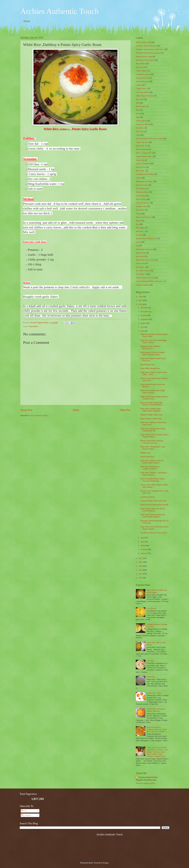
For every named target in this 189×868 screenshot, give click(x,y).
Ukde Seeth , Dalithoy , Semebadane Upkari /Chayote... (154, 474)
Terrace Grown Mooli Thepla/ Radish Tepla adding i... (154, 486)
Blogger (106, 863)
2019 (141, 300)
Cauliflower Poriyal (147, 497)
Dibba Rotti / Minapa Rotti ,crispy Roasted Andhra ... (153, 448)
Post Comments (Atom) (39, 416)
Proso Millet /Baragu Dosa (150, 368)
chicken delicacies (142, 78)
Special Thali (141, 253)
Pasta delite (140, 210)
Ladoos (139, 178)
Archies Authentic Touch (60, 11)
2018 (141, 304)
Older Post (125, 410)
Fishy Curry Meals (143, 124)
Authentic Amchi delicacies (146, 46)
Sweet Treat (140, 263)
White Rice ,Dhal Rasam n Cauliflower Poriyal (150, 468)
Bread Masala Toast (147, 365)
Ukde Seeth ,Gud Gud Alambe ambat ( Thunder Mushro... (154, 436)
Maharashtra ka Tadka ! (144, 181)
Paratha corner (141, 206)
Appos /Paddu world (143, 42)
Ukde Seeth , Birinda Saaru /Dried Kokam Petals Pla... (153, 430)
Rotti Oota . (140, 231)
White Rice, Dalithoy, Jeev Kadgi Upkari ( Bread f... (152, 392)
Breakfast (139, 67)
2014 (141, 570)
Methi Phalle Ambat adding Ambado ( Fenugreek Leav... (154, 398)
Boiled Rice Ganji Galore (145, 60)
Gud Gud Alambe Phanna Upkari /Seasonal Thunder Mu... (152, 480)
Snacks (138, 242)
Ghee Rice (151, 661)
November (145, 312)
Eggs (138, 117)
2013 (141, 574)
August (144, 323)
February (144, 549)
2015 (141, 566)
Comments (26, 815)
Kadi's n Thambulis (143, 164)
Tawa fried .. (140, 267)
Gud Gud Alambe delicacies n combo (149, 139)
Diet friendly (141, 106)
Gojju (138, 135)
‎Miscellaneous (141, 189)
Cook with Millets (142, 92)
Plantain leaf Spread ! (144, 217)
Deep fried (140, 99)
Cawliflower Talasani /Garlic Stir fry (154, 533)
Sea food (139, 235)
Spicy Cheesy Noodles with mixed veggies (157, 591)
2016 (141, 562)
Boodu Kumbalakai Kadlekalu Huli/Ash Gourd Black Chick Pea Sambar (157, 729)
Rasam (138, 221)
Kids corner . (141, 171)
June (143, 331)
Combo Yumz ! (141, 89)
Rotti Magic (140, 228)
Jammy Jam (140, 160)
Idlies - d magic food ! (144, 153)
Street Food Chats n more (145, 260)
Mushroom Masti (142, 192)
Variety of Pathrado (143, 285)
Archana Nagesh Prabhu (148, 777)
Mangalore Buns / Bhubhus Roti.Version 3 (150, 347)
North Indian (141, 196)
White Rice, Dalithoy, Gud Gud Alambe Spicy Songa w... (152, 462)
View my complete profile (145, 783)
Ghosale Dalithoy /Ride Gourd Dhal (153, 501)
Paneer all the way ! (143, 203)
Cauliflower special (143, 74)
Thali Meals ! (34, 326)
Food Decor (140, 128)
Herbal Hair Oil (142, 146)
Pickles (138, 214)
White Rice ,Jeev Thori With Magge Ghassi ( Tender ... (153, 341)
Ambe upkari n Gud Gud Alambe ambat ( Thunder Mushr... (152, 354)
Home (27, 21)
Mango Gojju (145, 453)
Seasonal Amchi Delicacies (146, 239)
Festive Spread (141, 121)
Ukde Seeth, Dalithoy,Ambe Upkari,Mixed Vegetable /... (151, 410)
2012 (141, 578)
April (143, 542)
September (145, 319)
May (143, 538)
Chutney (139, 85)
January (144, 553)
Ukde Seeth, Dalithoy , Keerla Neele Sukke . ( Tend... (154, 373)
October (144, 315)
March (143, 546)
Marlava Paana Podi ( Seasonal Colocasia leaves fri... (152, 442)
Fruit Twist (140, 132)
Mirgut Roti (151, 677)
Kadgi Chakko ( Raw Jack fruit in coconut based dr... (153, 510)
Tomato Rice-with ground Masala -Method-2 (156, 710)
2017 (141, 558)
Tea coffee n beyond (143, 271)
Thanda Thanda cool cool (145, 278)
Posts (24, 811)
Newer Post (26, 410)
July (143, 327)
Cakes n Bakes (141, 71)
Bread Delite (140, 64)
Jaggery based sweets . (144, 156)
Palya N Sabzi (141, 199)
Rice (137, 224)
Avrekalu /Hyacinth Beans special (148, 53)
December (145, 308)
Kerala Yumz (141, 167)
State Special (141, 256)
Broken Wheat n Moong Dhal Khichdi (154, 505)
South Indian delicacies (144, 249)
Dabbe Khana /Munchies (145, 96)
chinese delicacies (142, 82)
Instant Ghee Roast (147, 457)
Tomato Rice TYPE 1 (155, 693)
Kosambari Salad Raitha (145, 174)
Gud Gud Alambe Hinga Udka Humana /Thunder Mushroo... (152, 404)
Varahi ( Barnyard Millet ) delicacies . (150, 281)
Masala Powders (142, 185)
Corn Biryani (151, 608)
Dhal (138, 103)
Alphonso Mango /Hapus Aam (151, 415)
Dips (138, 110)
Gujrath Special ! (142, 142)
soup (138, 246)
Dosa (138, 114)
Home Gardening (142, 149)
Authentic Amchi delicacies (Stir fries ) (150, 49)
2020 (141, 297)
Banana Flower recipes (144, 57)
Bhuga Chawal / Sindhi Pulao (151, 419)
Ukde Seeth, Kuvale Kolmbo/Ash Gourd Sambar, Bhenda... (152, 516)
